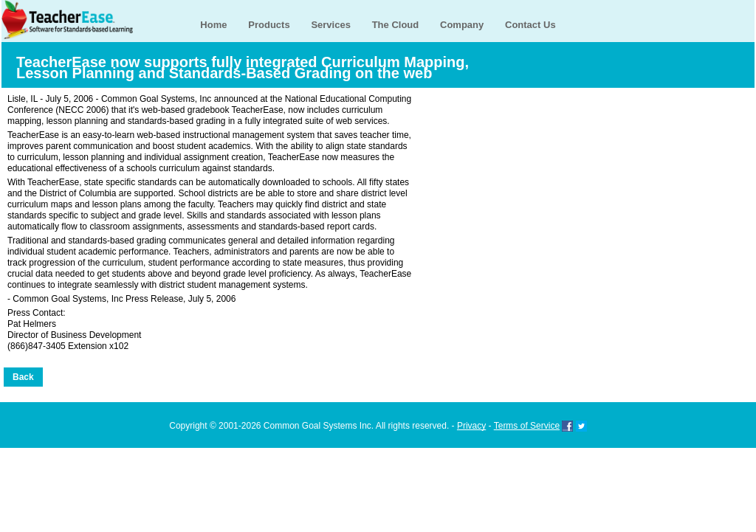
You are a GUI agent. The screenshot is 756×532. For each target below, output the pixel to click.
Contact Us (530, 25)
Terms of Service (527, 426)
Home (213, 25)
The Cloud (396, 25)
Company (462, 25)
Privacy (471, 426)
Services (331, 25)
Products (269, 25)
